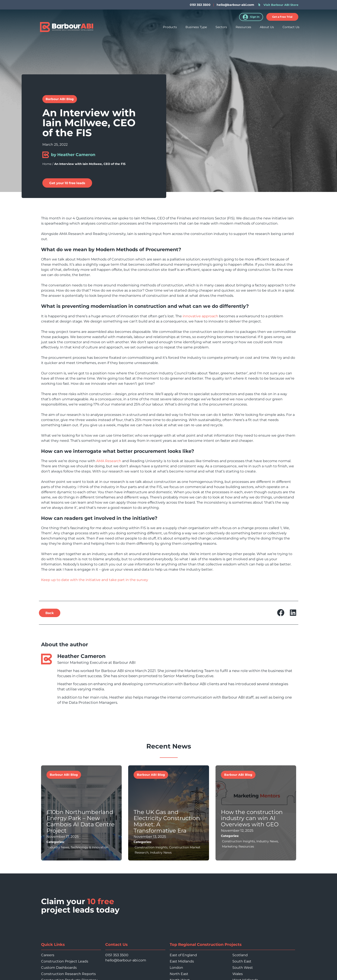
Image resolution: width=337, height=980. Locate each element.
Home (47, 164)
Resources (243, 28)
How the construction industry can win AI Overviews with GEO (252, 818)
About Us (267, 28)
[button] (50, 613)
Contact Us (291, 28)
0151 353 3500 (117, 955)
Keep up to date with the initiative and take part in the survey (95, 580)
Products (170, 28)
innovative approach (200, 316)
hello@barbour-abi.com (235, 5)
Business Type (196, 28)
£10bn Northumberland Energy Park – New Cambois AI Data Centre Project (81, 821)
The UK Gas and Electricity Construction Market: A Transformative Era (167, 821)
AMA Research (109, 461)
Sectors (221, 28)
